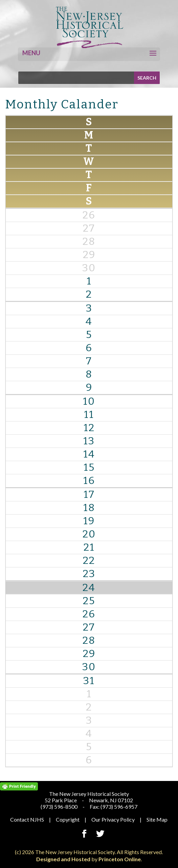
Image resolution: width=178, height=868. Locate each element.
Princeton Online (120, 859)
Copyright (68, 819)
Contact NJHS (27, 819)
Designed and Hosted (63, 859)
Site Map (157, 819)
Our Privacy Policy (113, 819)
